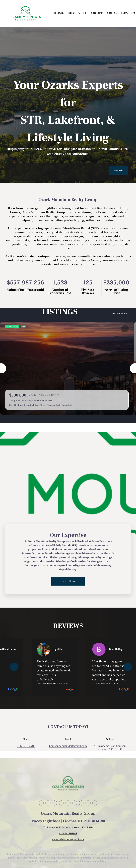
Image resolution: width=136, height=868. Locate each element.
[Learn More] (68, 581)
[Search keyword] (59, 171)
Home (59, 13)
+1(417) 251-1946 (68, 833)
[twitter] (55, 803)
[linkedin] (48, 803)
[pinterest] (88, 803)
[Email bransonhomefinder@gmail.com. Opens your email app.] (68, 746)
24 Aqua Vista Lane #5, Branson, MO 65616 (31, 401)
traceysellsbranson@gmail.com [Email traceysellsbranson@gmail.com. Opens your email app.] (68, 839)
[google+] (95, 803)
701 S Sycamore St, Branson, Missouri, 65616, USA (110, 748)
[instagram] (68, 803)
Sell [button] (83, 13)
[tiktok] (81, 803)
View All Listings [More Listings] (119, 314)
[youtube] (75, 803)
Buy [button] (71, 13)
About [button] (97, 13)
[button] (25, 13)
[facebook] (41, 803)
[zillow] (61, 803)
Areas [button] (112, 13)
